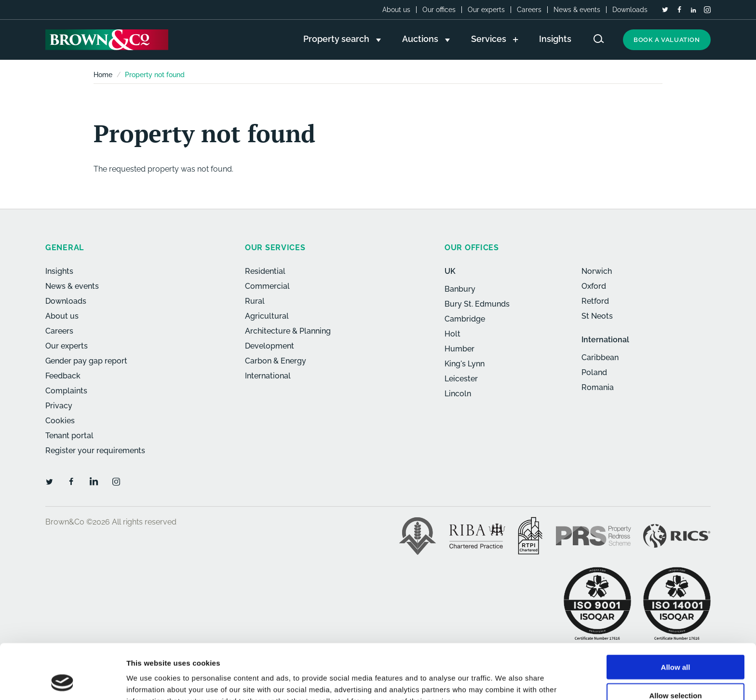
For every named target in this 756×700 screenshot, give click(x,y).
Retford (595, 301)
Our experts (486, 10)
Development (270, 346)
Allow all (676, 615)
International (268, 376)
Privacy (59, 406)
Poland (594, 372)
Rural (255, 301)
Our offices (439, 10)
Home (103, 75)
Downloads (630, 10)
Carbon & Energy (276, 361)
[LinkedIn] (693, 10)
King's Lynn (465, 364)
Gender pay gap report (86, 361)
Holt (452, 334)
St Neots (597, 316)
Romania (598, 387)
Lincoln (458, 394)
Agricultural (267, 316)
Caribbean (600, 357)
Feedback (63, 376)
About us (396, 10)
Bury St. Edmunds (477, 304)
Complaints (66, 391)
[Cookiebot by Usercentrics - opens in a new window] (62, 681)
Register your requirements (95, 451)
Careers (529, 10)
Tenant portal (69, 436)
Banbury (460, 289)
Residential (265, 271)
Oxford (594, 286)
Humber (459, 349)
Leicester (461, 379)
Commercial (267, 286)
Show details (506, 681)
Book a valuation (667, 40)
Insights (59, 271)
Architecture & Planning (288, 331)
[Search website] (599, 39)
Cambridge (465, 319)
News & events (577, 10)
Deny (676, 672)
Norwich (597, 271)
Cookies (60, 421)
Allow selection (675, 644)
